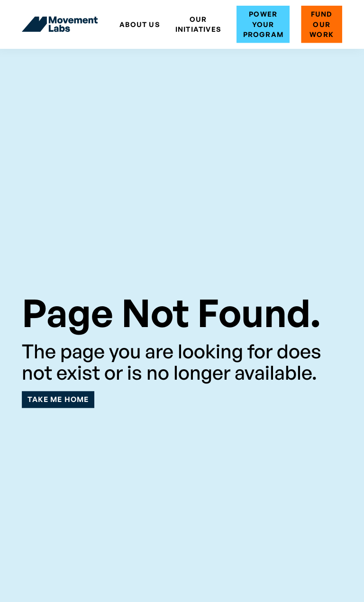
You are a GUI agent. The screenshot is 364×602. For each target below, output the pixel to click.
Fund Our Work (322, 24)
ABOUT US (140, 24)
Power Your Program (263, 24)
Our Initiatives (198, 24)
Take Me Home (58, 399)
